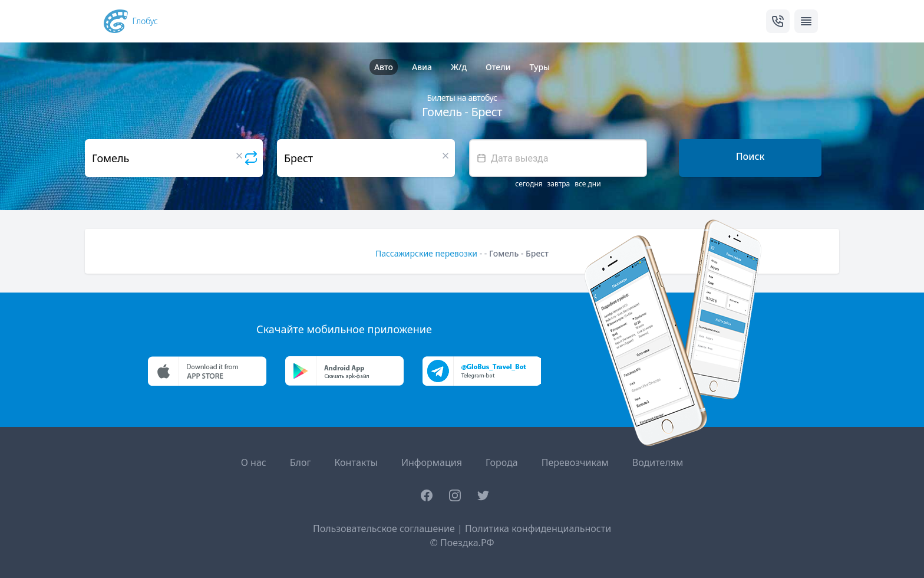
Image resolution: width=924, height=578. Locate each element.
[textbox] (558, 158)
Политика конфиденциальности (538, 528)
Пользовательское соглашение (384, 528)
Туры (539, 67)
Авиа (422, 67)
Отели (498, 67)
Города (502, 462)
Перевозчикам (575, 462)
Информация (432, 462)
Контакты (356, 462)
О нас (254, 462)
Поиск (750, 156)
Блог (301, 462)
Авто (384, 67)
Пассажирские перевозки (426, 253)
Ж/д (459, 67)
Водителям (658, 462)
